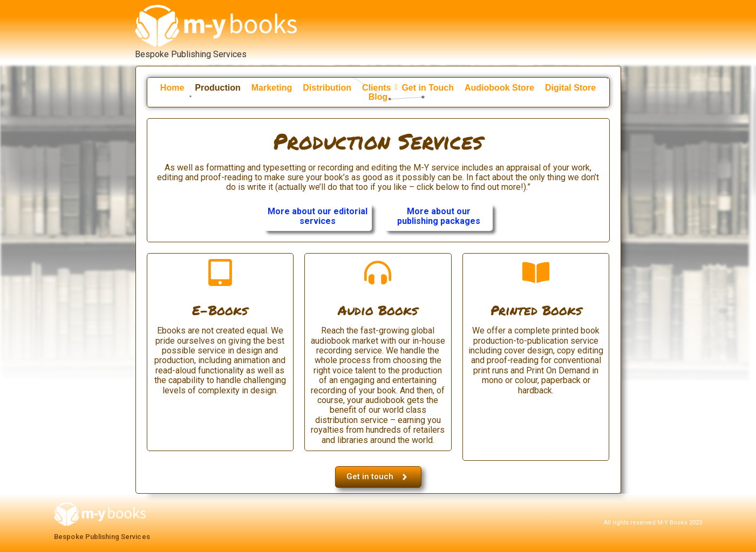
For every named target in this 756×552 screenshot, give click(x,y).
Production (217, 86)
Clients (379, 86)
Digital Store (570, 86)
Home (172, 86)
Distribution (327, 86)
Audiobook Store (499, 86)
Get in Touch (428, 86)
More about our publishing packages (439, 216)
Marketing (272, 86)
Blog (378, 95)
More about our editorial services (318, 216)
